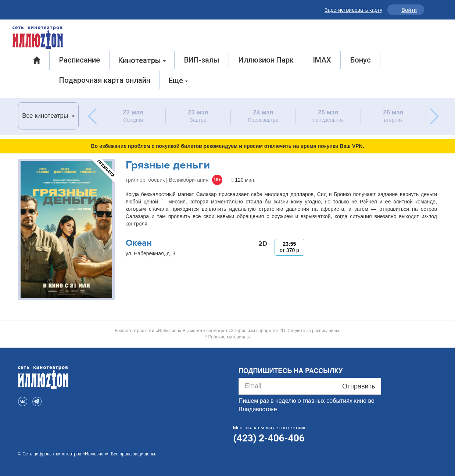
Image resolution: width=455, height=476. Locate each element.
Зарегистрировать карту (353, 10)
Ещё (178, 81)
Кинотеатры (142, 60)
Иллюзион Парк (266, 60)
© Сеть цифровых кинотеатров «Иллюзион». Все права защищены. (87, 454)
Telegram (39, 8)
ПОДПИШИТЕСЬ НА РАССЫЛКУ (291, 371)
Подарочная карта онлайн (105, 80)
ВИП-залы (202, 60)
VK (23, 8)
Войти (409, 10)
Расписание (80, 60)
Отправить (359, 386)
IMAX (322, 60)
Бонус (361, 60)
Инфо (431, 10)
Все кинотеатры (48, 116)
